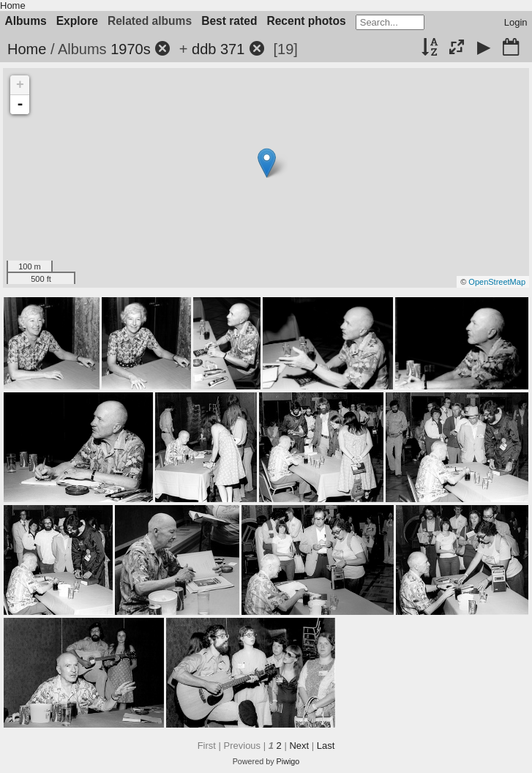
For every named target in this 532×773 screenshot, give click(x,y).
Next (299, 746)
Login (516, 22)
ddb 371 (218, 49)
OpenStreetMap (497, 282)
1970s (131, 49)
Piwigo (288, 761)
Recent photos (306, 21)
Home (13, 5)
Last (326, 746)
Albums (26, 21)
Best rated (229, 21)
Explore (77, 21)
